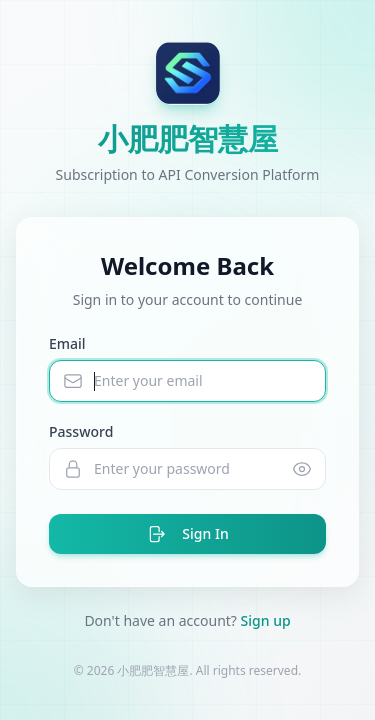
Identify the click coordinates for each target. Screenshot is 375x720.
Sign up (266, 620)
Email (67, 343)
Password (81, 431)
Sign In (187, 534)
